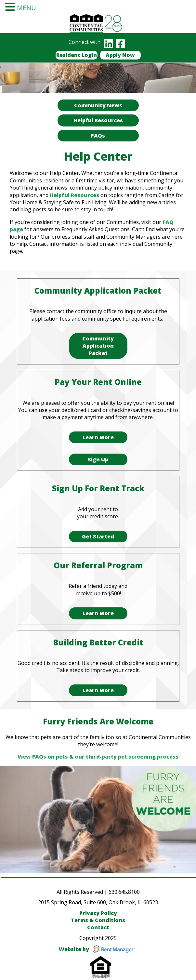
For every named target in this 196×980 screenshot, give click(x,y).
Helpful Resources (98, 120)
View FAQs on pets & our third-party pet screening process (98, 757)
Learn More (98, 437)
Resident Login (77, 55)
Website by (98, 949)
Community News (98, 105)
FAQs (98, 136)
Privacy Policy (98, 913)
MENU (26, 8)
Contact (98, 927)
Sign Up (98, 459)
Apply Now (120, 55)
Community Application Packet (98, 346)
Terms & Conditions (98, 920)
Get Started (98, 536)
